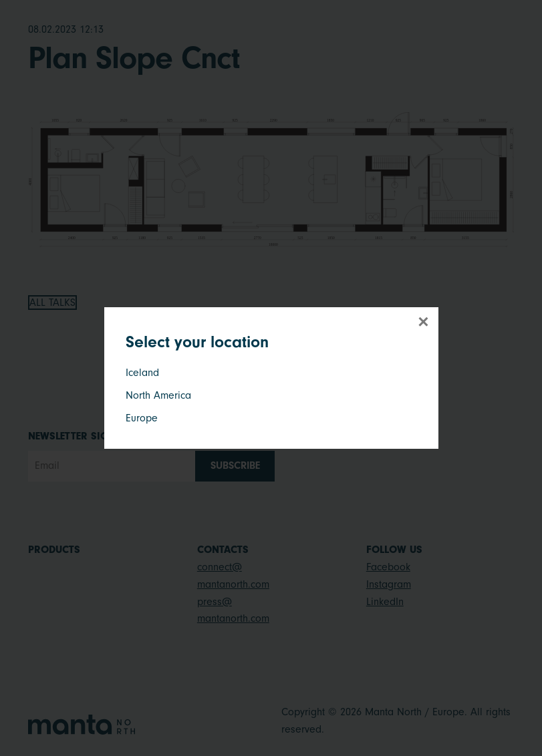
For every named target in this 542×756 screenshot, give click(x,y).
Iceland (142, 373)
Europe (142, 418)
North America (158, 395)
